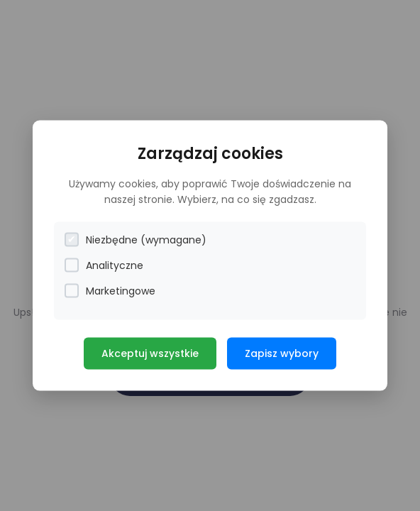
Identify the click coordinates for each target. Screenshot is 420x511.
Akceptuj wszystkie (150, 353)
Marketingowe (110, 291)
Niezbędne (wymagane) (136, 240)
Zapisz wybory (282, 353)
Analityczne (104, 265)
